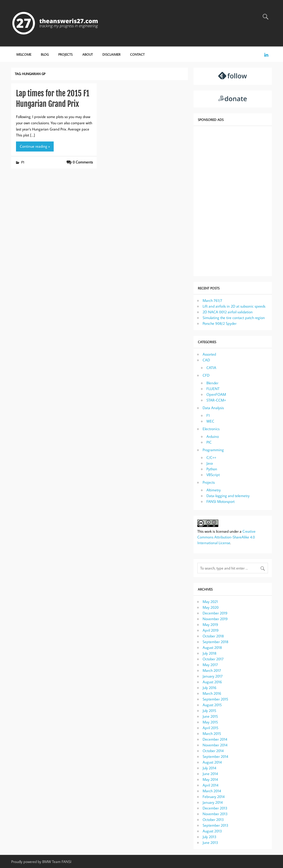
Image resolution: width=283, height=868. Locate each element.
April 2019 (211, 630)
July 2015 (209, 711)
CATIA (211, 368)
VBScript (213, 475)
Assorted (209, 354)
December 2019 (215, 613)
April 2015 (210, 728)
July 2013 (210, 837)
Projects (65, 54)
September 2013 (215, 825)
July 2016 (210, 688)
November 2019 (215, 619)
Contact (137, 54)
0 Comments (83, 162)
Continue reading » (35, 146)
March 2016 (212, 693)
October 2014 (213, 751)
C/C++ (211, 457)
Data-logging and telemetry (228, 496)
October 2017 (213, 659)
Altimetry (214, 490)
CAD (206, 360)
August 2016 (212, 682)
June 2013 (210, 842)
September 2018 (215, 642)
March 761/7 (212, 300)
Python (212, 469)
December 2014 (215, 739)
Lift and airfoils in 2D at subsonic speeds (234, 306)
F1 (23, 162)
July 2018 (210, 653)
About (88, 54)
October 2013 (213, 819)
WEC (210, 421)
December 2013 (215, 808)
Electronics (211, 429)
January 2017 (213, 676)
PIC (209, 442)
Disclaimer (111, 54)
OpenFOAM (216, 394)
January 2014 (213, 802)
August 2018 (212, 647)
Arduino (213, 436)
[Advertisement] (233, 201)
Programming (213, 450)
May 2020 (211, 607)
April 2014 (210, 785)
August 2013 (212, 831)
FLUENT (213, 389)
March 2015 (212, 733)
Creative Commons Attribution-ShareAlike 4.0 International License (226, 537)
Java (210, 463)
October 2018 (213, 636)
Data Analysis (213, 408)
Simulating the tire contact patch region (234, 318)
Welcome (24, 54)
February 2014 (214, 797)
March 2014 (212, 791)
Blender (212, 383)
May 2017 (210, 665)
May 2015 (210, 722)
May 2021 (210, 602)
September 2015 (215, 699)
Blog (45, 54)
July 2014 (209, 768)
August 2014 (212, 762)
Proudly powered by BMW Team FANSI (41, 862)
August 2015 (212, 705)
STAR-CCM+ (216, 400)
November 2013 (215, 814)
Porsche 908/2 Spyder (220, 323)
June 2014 (210, 774)
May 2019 (210, 624)
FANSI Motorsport (220, 501)
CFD (206, 375)
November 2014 (215, 745)
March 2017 (212, 670)
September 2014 (215, 756)
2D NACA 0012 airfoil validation (228, 312)
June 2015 (210, 716)
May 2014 (210, 779)
